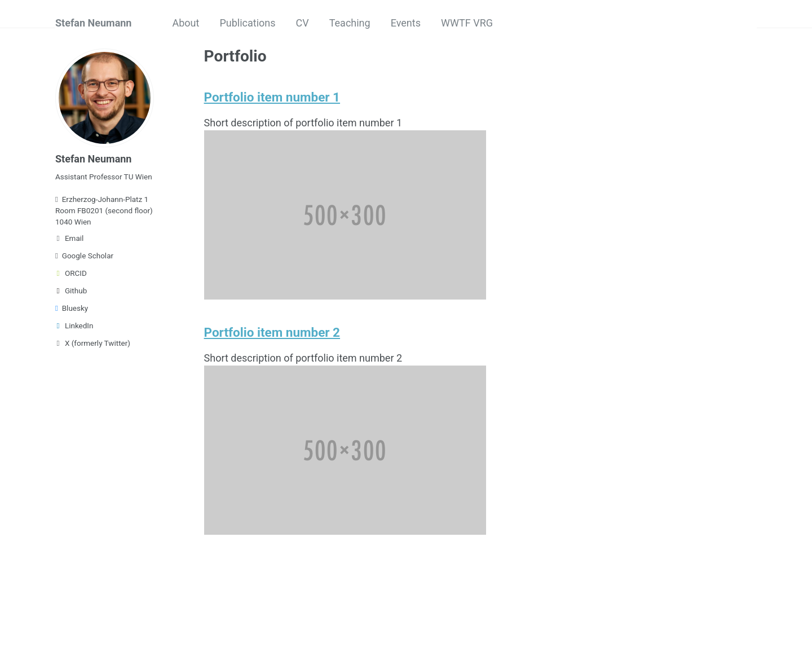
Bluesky (72, 308)
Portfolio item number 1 (272, 97)
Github (71, 291)
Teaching (350, 23)
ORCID (71, 273)
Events (406, 23)
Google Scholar (84, 256)
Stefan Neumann (93, 23)
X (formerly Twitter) (93, 343)
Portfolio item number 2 (272, 332)
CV (303, 23)
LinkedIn (74, 325)
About (186, 23)
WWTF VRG (467, 23)
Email (69, 238)
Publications (247, 23)
